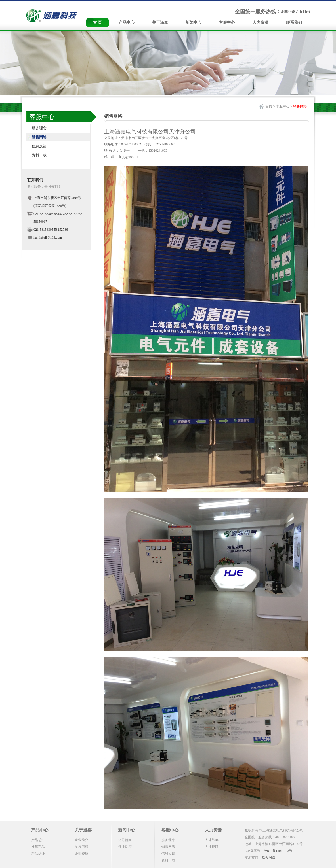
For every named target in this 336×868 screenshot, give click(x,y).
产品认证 (38, 854)
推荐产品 (38, 847)
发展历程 (81, 847)
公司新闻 (125, 840)
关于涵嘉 (160, 23)
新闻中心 (194, 23)
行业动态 (125, 847)
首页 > (270, 106)
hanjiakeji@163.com (48, 237)
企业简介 (81, 840)
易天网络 (268, 858)
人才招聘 (212, 847)
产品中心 (127, 23)
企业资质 (81, 854)
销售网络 (39, 137)
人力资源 (261, 23)
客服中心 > (284, 106)
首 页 (98, 23)
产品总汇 (38, 840)
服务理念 (39, 128)
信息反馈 (39, 146)
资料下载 (39, 155)
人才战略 (212, 840)
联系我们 (294, 23)
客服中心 (227, 23)
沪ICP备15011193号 (278, 851)
